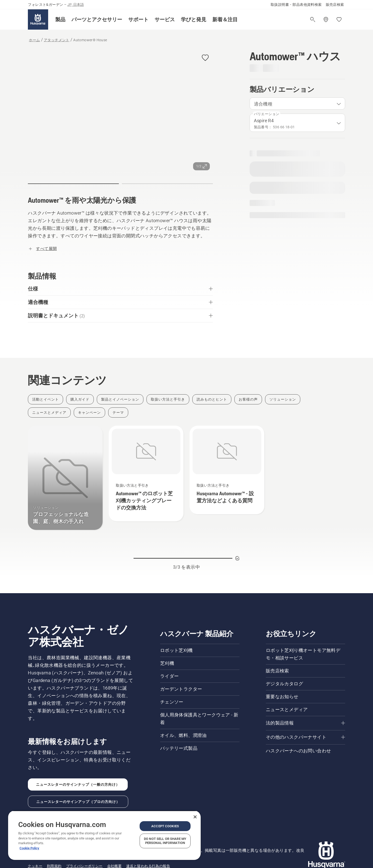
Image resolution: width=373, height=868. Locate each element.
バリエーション (267, 114)
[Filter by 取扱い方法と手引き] (168, 399)
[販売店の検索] (326, 19)
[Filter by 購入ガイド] (80, 399)
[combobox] (297, 104)
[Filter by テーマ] (118, 412)
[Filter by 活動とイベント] (45, 399)
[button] (60, 19)
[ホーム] (38, 19)
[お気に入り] (339, 19)
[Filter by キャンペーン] (89, 412)
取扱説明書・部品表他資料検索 (296, 5)
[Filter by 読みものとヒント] (212, 399)
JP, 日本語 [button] (76, 5)
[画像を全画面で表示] (120, 112)
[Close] (195, 817)
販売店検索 (335, 5)
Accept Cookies (165, 826)
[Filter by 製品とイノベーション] (120, 399)
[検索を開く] (313, 19)
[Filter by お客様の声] (248, 399)
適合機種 (263, 104)
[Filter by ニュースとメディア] (49, 412)
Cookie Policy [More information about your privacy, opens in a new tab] (29, 848)
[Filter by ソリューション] (283, 399)
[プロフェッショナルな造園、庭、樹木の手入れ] (65, 478)
